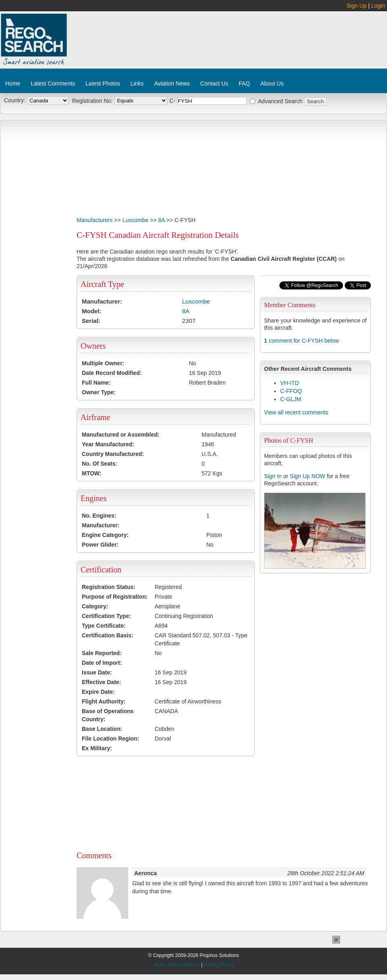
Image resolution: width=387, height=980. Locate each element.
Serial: (91, 321)
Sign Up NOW (308, 476)
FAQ (244, 83)
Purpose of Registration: (115, 597)
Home (13, 83)
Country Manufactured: (113, 454)
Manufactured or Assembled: (121, 435)
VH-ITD (290, 383)
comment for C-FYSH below (302, 341)
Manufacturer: (102, 301)
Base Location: (102, 729)
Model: (92, 311)
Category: (95, 606)
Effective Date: (101, 682)
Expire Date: (98, 692)
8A (161, 220)
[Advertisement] (119, 48)
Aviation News (172, 83)
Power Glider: (100, 545)
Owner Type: (99, 392)
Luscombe (136, 220)
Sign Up (357, 6)
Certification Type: (106, 616)
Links (137, 83)
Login (378, 6)
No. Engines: (99, 516)
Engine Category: (105, 535)
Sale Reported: (102, 653)
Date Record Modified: (112, 373)
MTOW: (92, 473)
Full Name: (96, 383)
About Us (272, 83)
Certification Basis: (108, 635)
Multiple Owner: (103, 363)
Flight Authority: (104, 701)
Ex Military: (97, 748)
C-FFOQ (291, 391)
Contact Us (214, 83)
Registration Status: (109, 587)
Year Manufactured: (108, 444)
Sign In (273, 476)
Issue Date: (97, 672)
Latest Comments (53, 83)
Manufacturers (95, 220)
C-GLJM (291, 399)
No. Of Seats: (100, 464)
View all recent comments (296, 412)
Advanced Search (280, 101)
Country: (15, 100)
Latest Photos (103, 83)
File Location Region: (110, 739)
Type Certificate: (104, 626)
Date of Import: (102, 663)
